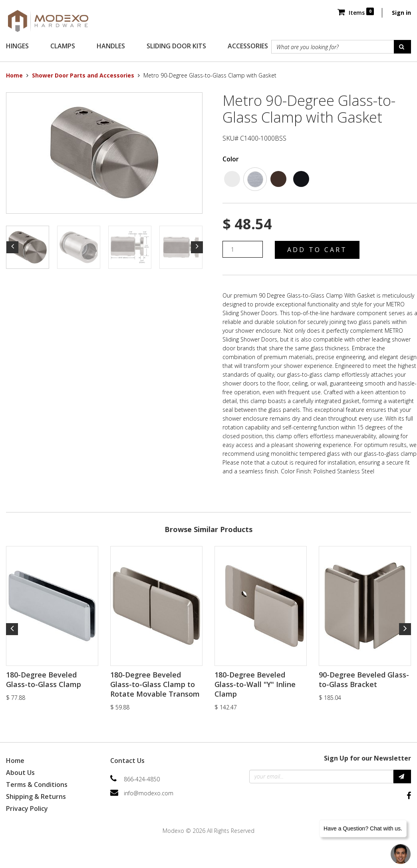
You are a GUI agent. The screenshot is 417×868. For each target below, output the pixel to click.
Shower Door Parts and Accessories (83, 75)
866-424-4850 (142, 779)
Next (197, 247)
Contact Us (127, 761)
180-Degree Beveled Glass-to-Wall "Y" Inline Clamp (255, 684)
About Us (20, 773)
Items (356, 13)
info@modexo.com (149, 793)
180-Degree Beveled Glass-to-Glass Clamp (44, 679)
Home (14, 75)
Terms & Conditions (37, 785)
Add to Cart (317, 250)
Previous (12, 247)
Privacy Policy (27, 808)
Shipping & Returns (36, 796)
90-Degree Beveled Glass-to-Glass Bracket (364, 679)
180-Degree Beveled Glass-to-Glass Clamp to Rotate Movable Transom (155, 684)
